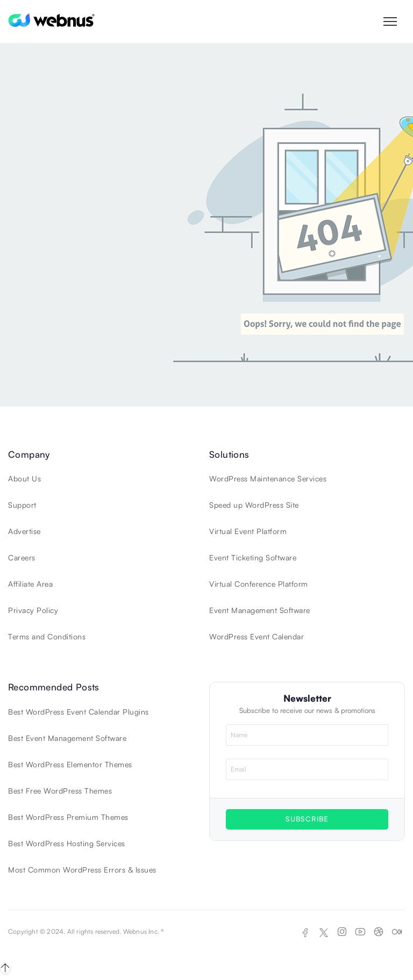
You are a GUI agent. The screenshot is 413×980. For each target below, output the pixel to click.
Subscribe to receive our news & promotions (307, 710)
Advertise (24, 531)
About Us (24, 478)
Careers (22, 557)
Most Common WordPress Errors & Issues (82, 870)
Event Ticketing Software (253, 557)
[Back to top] (5, 968)
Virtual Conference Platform (259, 584)
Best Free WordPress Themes (60, 791)
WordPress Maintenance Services (268, 478)
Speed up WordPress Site (254, 505)
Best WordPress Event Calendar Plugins (79, 712)
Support (22, 505)
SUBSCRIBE (307, 819)
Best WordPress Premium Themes (68, 817)
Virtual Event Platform (248, 531)
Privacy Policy (33, 610)
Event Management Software (260, 610)
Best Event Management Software (67, 738)
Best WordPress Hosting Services (67, 843)
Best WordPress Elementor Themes (70, 764)
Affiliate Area (30, 584)
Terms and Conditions (47, 636)
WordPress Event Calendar (257, 636)
